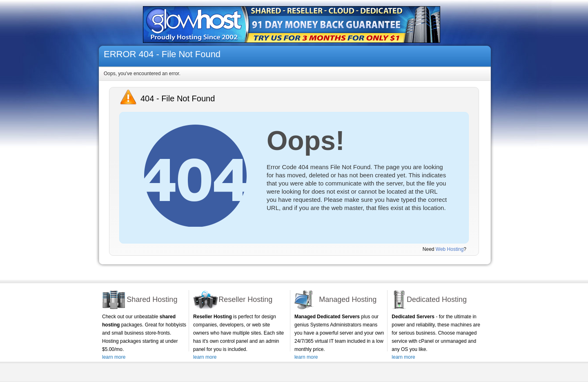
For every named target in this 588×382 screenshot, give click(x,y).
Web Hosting (450, 249)
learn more (114, 357)
